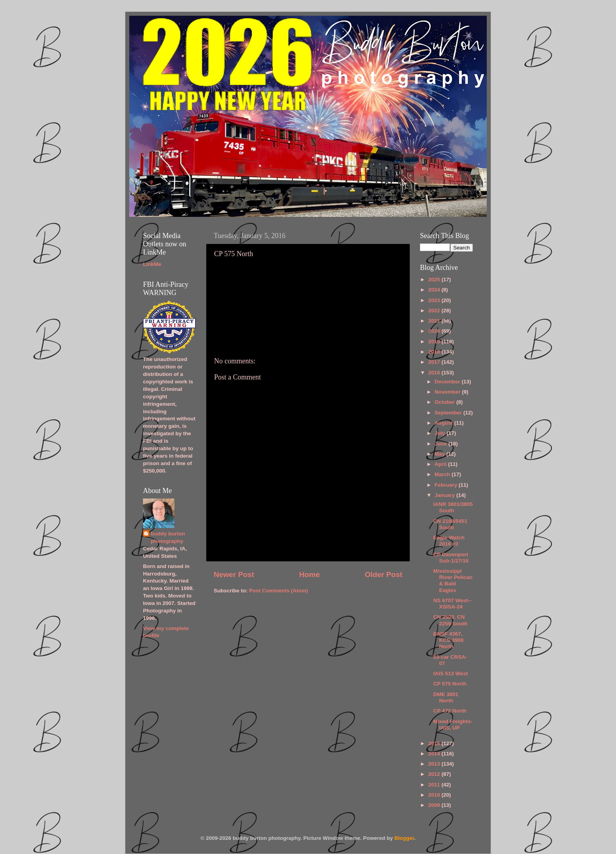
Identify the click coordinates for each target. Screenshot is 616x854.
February (447, 485)
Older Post (383, 575)
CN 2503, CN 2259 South (450, 620)
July (441, 433)
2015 (435, 743)
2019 (435, 342)
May (440, 454)
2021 (435, 321)
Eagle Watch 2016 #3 (449, 541)
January (445, 495)
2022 (435, 311)
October (445, 402)
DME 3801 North (446, 697)
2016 (435, 373)
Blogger (404, 838)
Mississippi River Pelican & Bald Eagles (453, 581)
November (448, 392)
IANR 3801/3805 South (453, 507)
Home (309, 575)
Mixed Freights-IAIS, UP (453, 725)
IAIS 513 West (451, 673)
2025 (435, 279)
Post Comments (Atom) (279, 591)
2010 (435, 795)
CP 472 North (450, 711)
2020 (435, 331)
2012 (435, 774)
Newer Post (234, 575)
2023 (435, 300)
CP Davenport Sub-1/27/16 (451, 558)
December (448, 382)
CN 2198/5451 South (450, 524)
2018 (435, 352)
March (443, 474)
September (449, 413)
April (441, 464)
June (441, 444)
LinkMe (152, 264)
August (444, 423)
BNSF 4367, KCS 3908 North (448, 640)
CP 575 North (450, 684)
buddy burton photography (168, 537)
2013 (435, 764)
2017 (435, 362)
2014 (435, 754)
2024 (435, 290)
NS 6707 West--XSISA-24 (452, 604)
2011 (435, 785)
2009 (435, 805)
